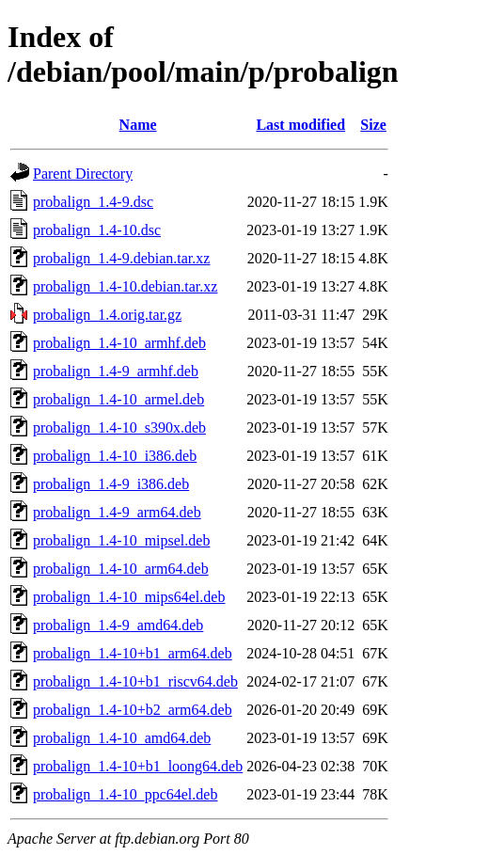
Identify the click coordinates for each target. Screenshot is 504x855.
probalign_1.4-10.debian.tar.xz (125, 286)
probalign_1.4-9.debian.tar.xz (121, 258)
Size (373, 125)
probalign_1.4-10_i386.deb (115, 456)
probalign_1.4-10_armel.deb (118, 399)
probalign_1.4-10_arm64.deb (121, 569)
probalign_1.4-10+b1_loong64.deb (138, 766)
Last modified (300, 125)
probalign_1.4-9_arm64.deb (117, 512)
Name (138, 125)
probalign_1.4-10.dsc (97, 230)
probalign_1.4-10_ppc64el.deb (125, 794)
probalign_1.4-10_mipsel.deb (121, 540)
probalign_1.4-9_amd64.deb (118, 625)
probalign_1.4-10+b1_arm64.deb (133, 653)
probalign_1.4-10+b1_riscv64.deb (135, 681)
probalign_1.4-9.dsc (93, 202)
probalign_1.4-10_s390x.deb (119, 427)
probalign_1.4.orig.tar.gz (107, 315)
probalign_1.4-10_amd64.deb (122, 738)
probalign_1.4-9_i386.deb (111, 484)
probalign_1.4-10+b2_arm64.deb (133, 710)
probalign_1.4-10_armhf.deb (119, 343)
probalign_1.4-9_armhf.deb (116, 371)
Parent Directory (83, 174)
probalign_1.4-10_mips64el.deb (129, 597)
